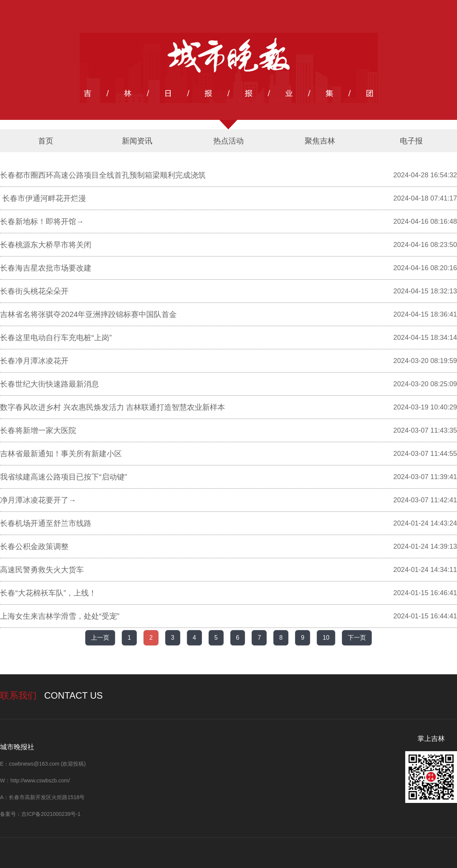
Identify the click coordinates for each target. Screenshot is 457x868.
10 (326, 638)
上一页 (100, 638)
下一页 (357, 638)
